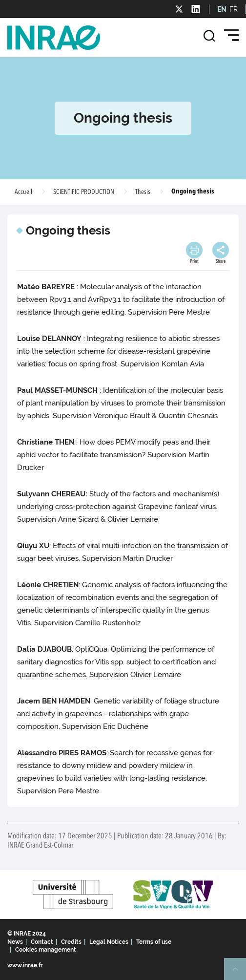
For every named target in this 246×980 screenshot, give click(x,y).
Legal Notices (109, 942)
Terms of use (154, 942)
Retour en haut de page (239, 973)
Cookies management (46, 950)
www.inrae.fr (25, 965)
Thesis (143, 192)
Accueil (23, 192)
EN (222, 9)
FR (234, 9)
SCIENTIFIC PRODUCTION (84, 192)
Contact (42, 942)
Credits (71, 942)
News (15, 942)
